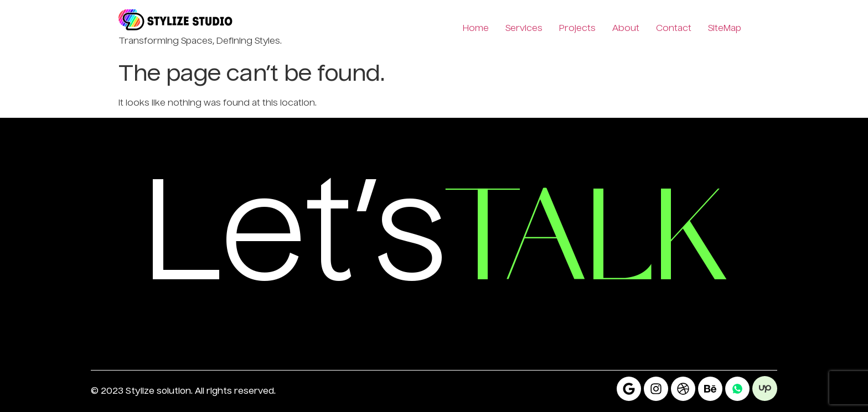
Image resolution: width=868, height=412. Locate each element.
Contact (674, 29)
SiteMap (725, 29)
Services (524, 29)
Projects (577, 29)
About (626, 29)
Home (476, 29)
